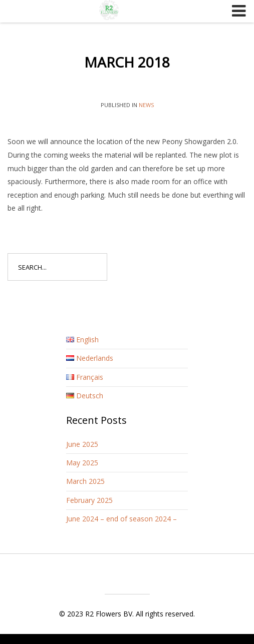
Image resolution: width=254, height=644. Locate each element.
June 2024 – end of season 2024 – (121, 519)
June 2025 (82, 444)
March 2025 (85, 481)
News (146, 105)
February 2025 (89, 500)
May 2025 (82, 463)
